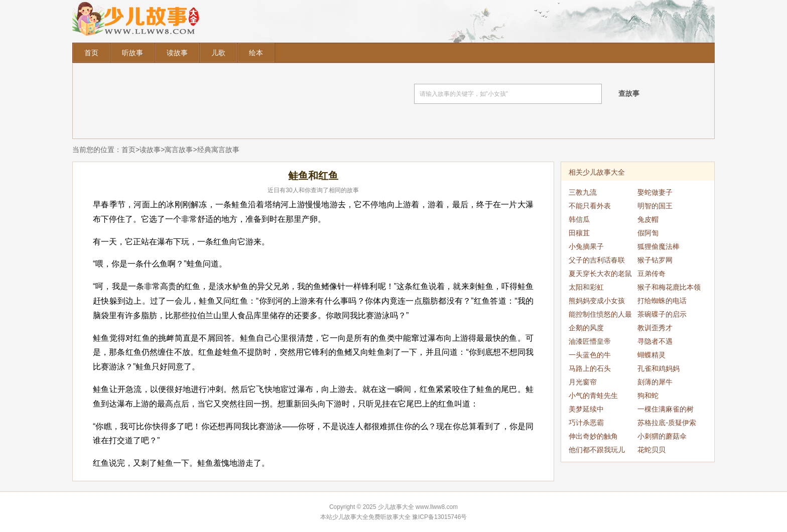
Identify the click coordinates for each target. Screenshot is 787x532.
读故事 (177, 53)
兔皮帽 (648, 219)
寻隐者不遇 (655, 341)
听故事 (133, 53)
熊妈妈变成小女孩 (597, 301)
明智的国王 (655, 206)
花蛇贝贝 (651, 450)
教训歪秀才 (655, 328)
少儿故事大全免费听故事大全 (371, 517)
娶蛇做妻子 (655, 192)
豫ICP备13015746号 (439, 517)
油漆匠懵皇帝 (590, 341)
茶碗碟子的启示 (662, 314)
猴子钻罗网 (655, 260)
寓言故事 (179, 150)
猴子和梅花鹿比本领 (669, 287)
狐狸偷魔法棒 (659, 246)
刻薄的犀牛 (655, 382)
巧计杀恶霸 (586, 423)
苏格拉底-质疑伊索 (667, 423)
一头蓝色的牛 (590, 355)
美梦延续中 (586, 409)
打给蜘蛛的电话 (662, 301)
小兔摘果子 (586, 246)
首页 (91, 53)
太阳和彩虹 (586, 287)
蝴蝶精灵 (651, 355)
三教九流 (583, 192)
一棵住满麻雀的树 (666, 409)
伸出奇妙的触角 (593, 436)
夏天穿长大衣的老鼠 (600, 274)
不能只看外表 (590, 206)
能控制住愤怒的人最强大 (600, 316)
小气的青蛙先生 (593, 395)
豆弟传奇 (651, 274)
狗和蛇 (648, 395)
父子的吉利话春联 (597, 260)
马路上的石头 (590, 368)
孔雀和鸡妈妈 (659, 368)
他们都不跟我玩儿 (597, 450)
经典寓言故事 (218, 150)
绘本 (256, 53)
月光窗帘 (583, 382)
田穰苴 (579, 233)
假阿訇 (648, 233)
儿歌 (218, 53)
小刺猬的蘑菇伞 (662, 436)
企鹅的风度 (586, 328)
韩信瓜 (579, 219)
